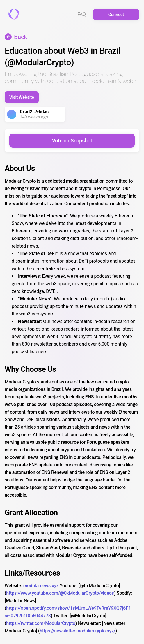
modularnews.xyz (41, 586)
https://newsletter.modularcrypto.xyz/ (77, 631)
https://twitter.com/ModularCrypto (41, 623)
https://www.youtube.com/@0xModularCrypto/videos (60, 593)
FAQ (82, 15)
